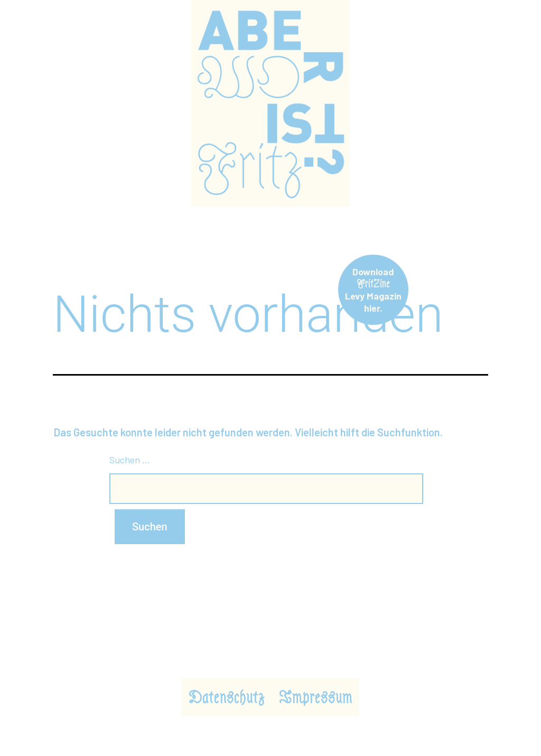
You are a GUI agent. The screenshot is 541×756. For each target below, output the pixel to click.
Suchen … (130, 460)
